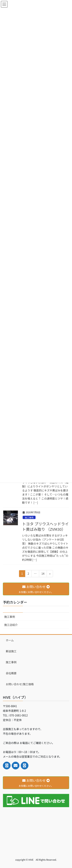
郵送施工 (11, 651)
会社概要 (11, 673)
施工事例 (29, 517)
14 (43, 574)
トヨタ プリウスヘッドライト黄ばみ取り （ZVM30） (45, 526)
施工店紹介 (11, 625)
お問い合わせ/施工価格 (20, 684)
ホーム (10, 640)
